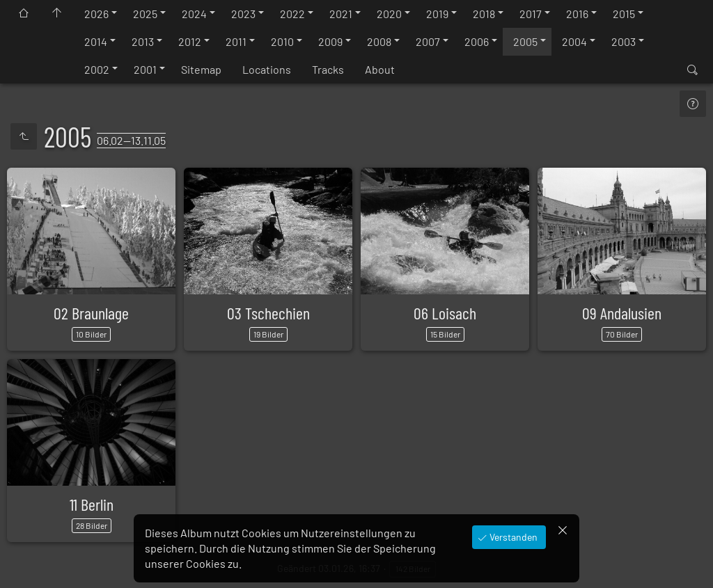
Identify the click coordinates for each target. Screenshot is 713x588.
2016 (577, 14)
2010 (282, 41)
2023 (243, 14)
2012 (190, 41)
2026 (96, 14)
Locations (267, 69)
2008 (379, 41)
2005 (525, 41)
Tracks (328, 69)
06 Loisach (445, 313)
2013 (143, 41)
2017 (531, 14)
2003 (624, 41)
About (380, 69)
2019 (437, 14)
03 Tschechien (268, 313)
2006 (477, 41)
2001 (145, 69)
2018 (484, 14)
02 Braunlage (91, 313)
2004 (574, 41)
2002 (97, 69)
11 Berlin (92, 504)
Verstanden (512, 537)
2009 (330, 41)
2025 (145, 14)
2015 (624, 14)
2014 (96, 41)
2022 (292, 14)
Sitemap (201, 69)
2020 (389, 14)
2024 (194, 14)
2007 (428, 41)
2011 (236, 41)
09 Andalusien (622, 313)
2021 (341, 14)
